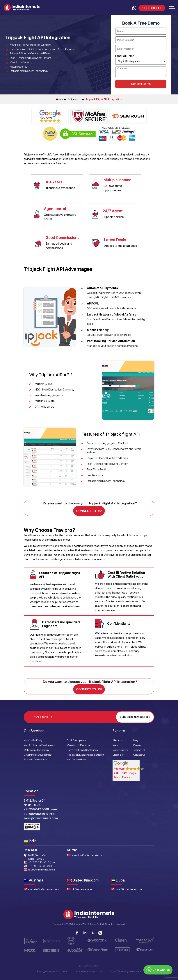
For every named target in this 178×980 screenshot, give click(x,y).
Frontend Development (35, 759)
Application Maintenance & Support (85, 754)
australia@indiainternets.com (43, 888)
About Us (118, 740)
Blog (136, 740)
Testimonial (139, 749)
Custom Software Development (83, 749)
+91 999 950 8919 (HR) (41, 865)
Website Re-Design (34, 740)
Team (115, 744)
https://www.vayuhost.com (52, 971)
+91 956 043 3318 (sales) (42, 862)
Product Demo (125, 56)
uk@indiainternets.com (84, 888)
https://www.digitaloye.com (126, 971)
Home (59, 99)
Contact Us (139, 754)
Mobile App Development (37, 749)
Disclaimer (118, 754)
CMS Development (76, 740)
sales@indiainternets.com (41, 869)
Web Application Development (39, 744)
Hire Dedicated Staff (77, 759)
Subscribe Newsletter (135, 716)
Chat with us (157, 970)
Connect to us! (89, 510)
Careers (137, 744)
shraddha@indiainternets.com (87, 854)
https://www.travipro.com (89, 971)
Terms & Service (120, 749)
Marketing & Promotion (79, 744)
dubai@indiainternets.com (129, 888)
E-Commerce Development (38, 754)
